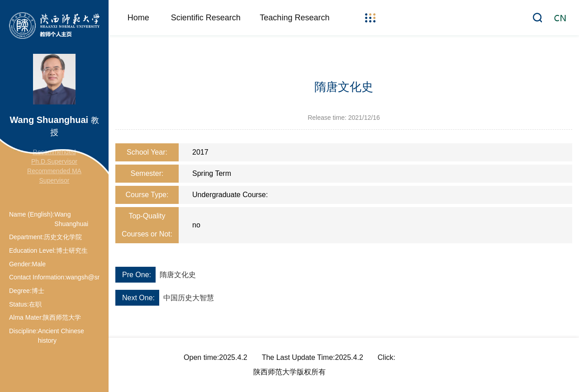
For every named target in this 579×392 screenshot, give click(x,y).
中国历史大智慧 (189, 298)
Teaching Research (294, 18)
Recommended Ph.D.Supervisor (54, 157)
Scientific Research (206, 18)
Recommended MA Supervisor (54, 176)
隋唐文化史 (178, 275)
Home (138, 18)
